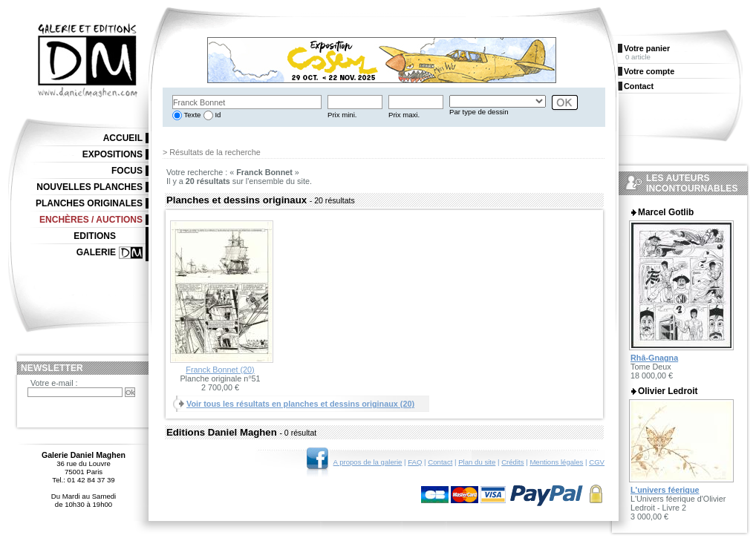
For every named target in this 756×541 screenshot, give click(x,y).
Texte (191, 115)
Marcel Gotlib (666, 212)
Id (217, 115)
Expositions (113, 154)
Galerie (96, 252)
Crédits (512, 462)
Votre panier (647, 48)
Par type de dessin (479, 112)
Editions (95, 236)
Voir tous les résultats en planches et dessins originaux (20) (300, 404)
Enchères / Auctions (91, 220)
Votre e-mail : (54, 383)
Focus (127, 171)
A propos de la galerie (368, 462)
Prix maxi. (404, 115)
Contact (440, 462)
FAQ (415, 462)
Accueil (123, 138)
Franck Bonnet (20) (220, 370)
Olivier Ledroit (668, 391)
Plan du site (477, 462)
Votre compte (649, 71)
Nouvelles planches (89, 187)
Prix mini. (342, 115)
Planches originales (89, 203)
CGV (597, 462)
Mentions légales (556, 462)
